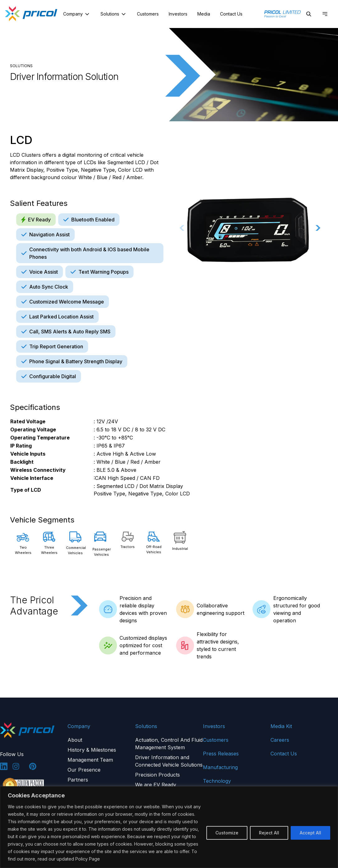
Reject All (269, 833)
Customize (227, 833)
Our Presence (84, 770)
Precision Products (157, 775)
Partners (78, 780)
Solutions (114, 14)
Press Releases (221, 754)
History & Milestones (92, 750)
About (75, 740)
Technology (217, 781)
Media (204, 14)
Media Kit (281, 726)
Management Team (90, 760)
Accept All (310, 833)
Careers (280, 740)
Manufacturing (220, 767)
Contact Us (231, 14)
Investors (178, 14)
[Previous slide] (182, 228)
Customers (148, 14)
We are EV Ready (156, 785)
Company (77, 14)
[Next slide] (318, 228)
